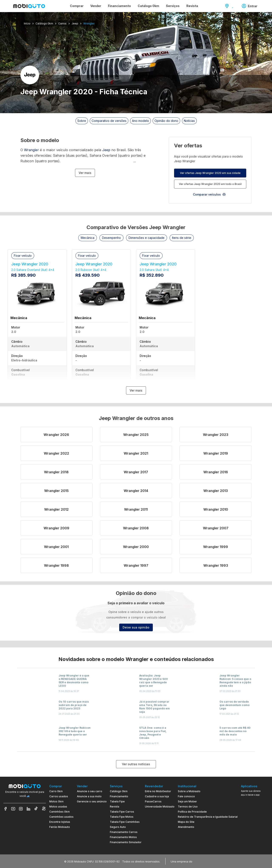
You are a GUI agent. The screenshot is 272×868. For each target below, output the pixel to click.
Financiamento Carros (124, 832)
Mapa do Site (186, 822)
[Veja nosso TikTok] (36, 809)
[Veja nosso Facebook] (6, 809)
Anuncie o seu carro (90, 791)
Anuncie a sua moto (89, 796)
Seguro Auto (118, 827)
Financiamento (119, 796)
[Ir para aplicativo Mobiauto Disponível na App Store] (255, 842)
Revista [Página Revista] (192, 6)
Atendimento (186, 827)
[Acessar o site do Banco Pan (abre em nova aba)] (202, 861)
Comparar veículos (209, 194)
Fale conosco (186, 796)
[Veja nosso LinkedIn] (28, 809)
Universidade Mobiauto (160, 807)
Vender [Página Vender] (96, 6)
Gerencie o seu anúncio (92, 801)
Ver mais (85, 173)
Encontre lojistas (60, 822)
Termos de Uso (188, 807)
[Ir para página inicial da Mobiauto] (29, 6)
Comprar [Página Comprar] (77, 6)
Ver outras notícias (136, 764)
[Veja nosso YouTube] (13, 809)
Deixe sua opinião (136, 627)
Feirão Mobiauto (60, 827)
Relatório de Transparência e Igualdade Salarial (208, 817)
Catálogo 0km (119, 791)
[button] (88, 238)
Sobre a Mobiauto (189, 791)
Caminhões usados (61, 817)
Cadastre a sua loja (157, 796)
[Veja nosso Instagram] (21, 809)
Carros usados (59, 796)
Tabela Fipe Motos (122, 817)
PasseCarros (153, 801)
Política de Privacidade (192, 812)
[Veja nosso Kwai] (44, 809)
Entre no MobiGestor (158, 791)
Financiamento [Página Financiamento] (119, 6)
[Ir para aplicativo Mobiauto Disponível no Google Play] (255, 830)
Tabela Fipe (117, 801)
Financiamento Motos (123, 837)
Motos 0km (56, 801)
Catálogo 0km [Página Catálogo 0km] (148, 6)
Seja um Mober (187, 801)
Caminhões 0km (59, 812)
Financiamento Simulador (126, 842)
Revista (115, 807)
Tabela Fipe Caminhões (125, 822)
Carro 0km (56, 791)
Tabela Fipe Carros (122, 812)
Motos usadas (58, 807)
